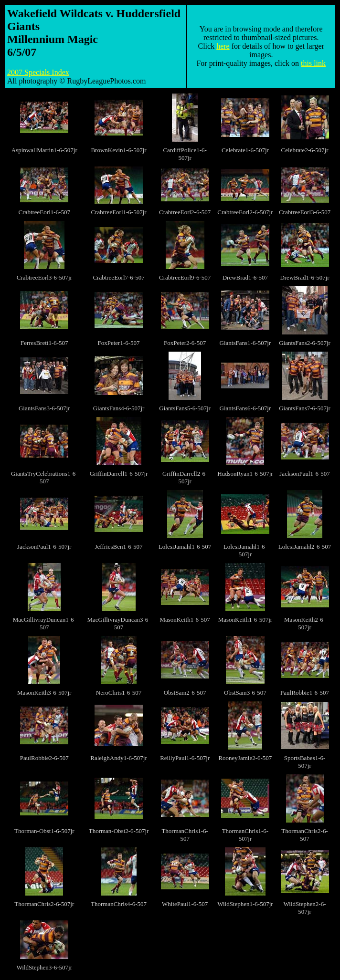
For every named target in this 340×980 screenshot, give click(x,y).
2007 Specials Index (38, 72)
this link (313, 63)
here (223, 46)
